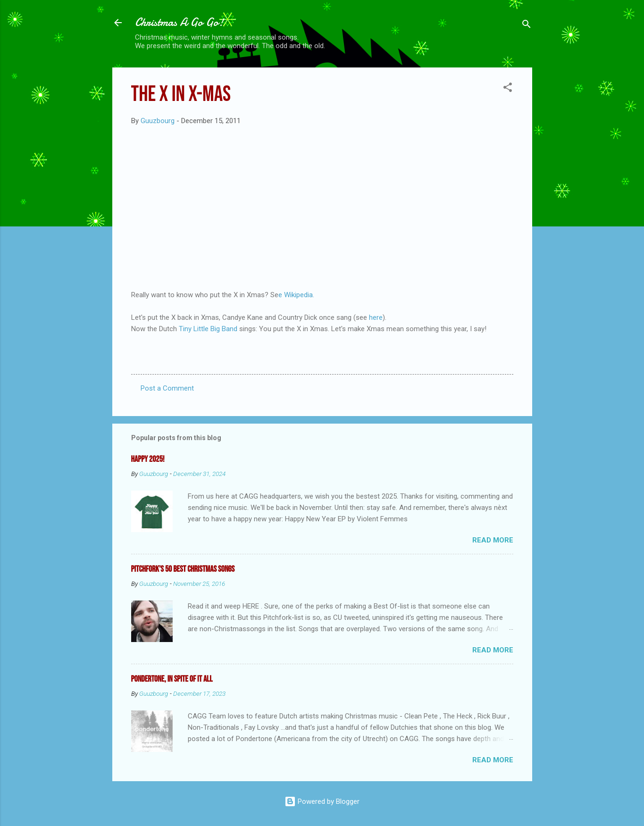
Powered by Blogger (322, 801)
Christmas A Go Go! (179, 22)
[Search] (527, 26)
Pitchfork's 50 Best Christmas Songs (183, 569)
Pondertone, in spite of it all (172, 679)
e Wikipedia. (296, 295)
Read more (493, 540)
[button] (508, 89)
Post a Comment (167, 388)
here (376, 317)
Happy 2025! (148, 459)
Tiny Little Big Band (207, 329)
